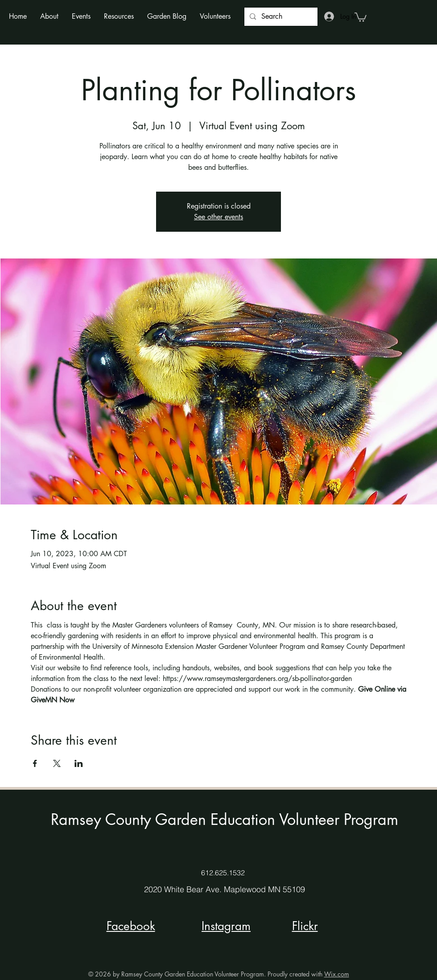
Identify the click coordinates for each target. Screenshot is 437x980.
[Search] (280, 17)
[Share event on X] (57, 763)
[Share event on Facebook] (35, 763)
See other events (218, 217)
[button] (49, 16)
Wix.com (337, 974)
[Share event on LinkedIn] (79, 763)
